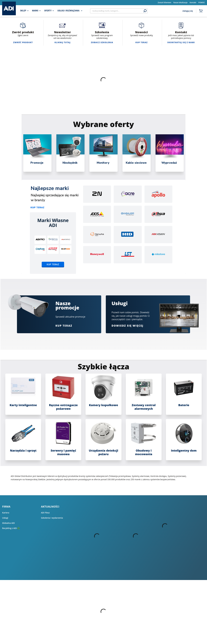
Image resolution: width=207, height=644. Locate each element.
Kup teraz (37, 208)
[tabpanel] (37, 153)
